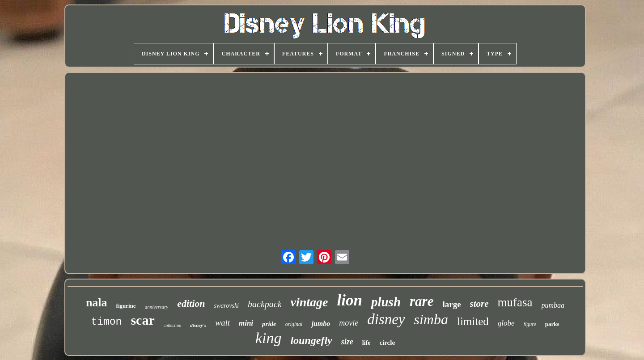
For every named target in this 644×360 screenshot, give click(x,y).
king (269, 338)
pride (269, 324)
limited (473, 321)
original (294, 324)
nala (97, 303)
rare (422, 301)
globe (506, 323)
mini (246, 323)
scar (142, 320)
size (347, 342)
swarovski (227, 306)
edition (191, 303)
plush (386, 302)
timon (106, 322)
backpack (265, 304)
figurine (126, 306)
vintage (309, 302)
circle (387, 343)
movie (349, 323)
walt (222, 323)
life (366, 343)
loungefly (311, 340)
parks (552, 324)
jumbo (321, 324)
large (451, 304)
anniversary (157, 307)
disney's (198, 325)
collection (172, 325)
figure (530, 324)
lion (350, 300)
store (479, 304)
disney (386, 319)
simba (431, 319)
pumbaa (553, 305)
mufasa (515, 302)
